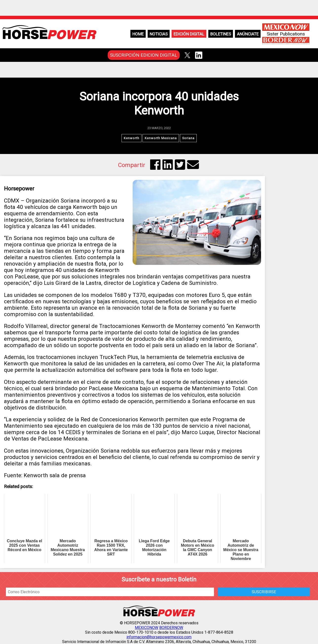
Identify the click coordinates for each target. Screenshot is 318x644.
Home (138, 34)
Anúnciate (248, 34)
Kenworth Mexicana (161, 138)
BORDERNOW (171, 628)
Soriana (188, 138)
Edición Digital (189, 34)
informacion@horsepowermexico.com (159, 637)
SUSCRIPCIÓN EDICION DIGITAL (144, 55)
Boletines (221, 34)
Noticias (159, 34)
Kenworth (132, 138)
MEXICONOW (147, 628)
